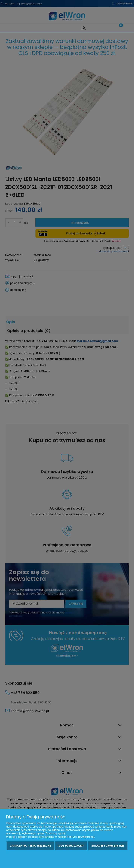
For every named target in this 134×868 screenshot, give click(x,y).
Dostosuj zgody (71, 846)
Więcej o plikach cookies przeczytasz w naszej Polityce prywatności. (50, 837)
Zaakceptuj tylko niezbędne (30, 846)
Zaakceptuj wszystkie (108, 846)
